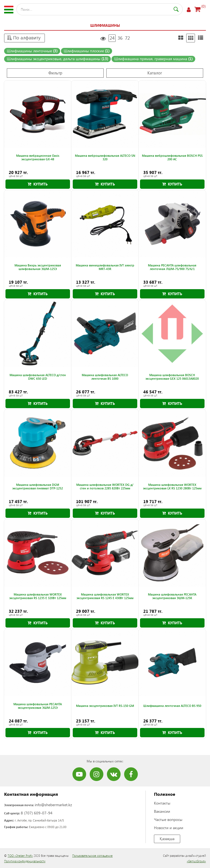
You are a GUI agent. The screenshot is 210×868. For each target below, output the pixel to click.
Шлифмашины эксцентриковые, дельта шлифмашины (57, 59)
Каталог (155, 73)
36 (120, 38)
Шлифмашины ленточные (32, 51)
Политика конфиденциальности (25, 861)
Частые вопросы (168, 819)
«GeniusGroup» (196, 861)
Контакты (162, 803)
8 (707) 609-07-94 (37, 813)
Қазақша (167, 839)
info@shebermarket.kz (53, 805)
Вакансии (162, 811)
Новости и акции (169, 828)
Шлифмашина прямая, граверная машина (153, 59)
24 (112, 38)
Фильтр (55, 73)
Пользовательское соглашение (92, 856)
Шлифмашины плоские (87, 51)
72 (127, 38)
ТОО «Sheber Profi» (20, 856)
